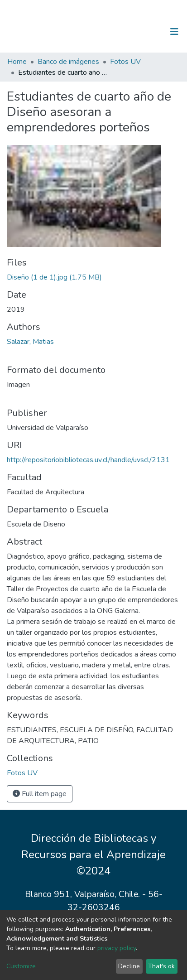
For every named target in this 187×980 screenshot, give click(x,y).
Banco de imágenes (68, 62)
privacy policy (117, 948)
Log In (146, 32)
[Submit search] (127, 32)
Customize (21, 966)
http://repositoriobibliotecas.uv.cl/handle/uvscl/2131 (88, 460)
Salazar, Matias (30, 342)
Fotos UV (125, 62)
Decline (129, 966)
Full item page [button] (40, 794)
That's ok (161, 966)
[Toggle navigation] (174, 32)
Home (17, 62)
